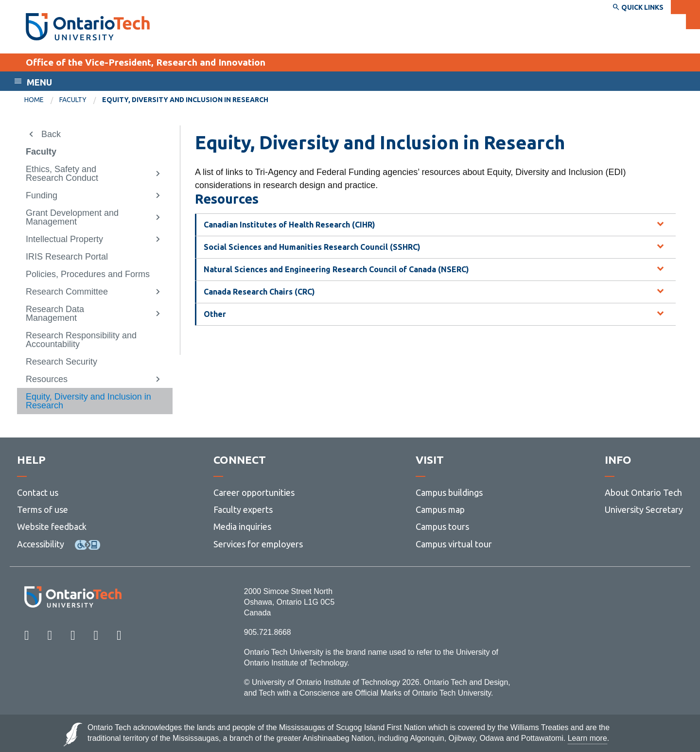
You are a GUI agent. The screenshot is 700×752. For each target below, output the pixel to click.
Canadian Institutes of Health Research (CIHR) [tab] (289, 225)
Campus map (440, 509)
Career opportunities (254, 492)
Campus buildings (449, 492)
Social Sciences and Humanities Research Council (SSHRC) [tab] (312, 247)
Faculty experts (243, 509)
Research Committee (67, 292)
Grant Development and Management (72, 217)
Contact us (38, 492)
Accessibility (41, 544)
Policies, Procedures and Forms (88, 274)
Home (34, 100)
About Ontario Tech (643, 492)
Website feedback (52, 526)
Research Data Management (55, 314)
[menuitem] (42, 100)
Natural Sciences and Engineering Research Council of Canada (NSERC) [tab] (336, 269)
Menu (39, 82)
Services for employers (258, 544)
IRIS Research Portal (67, 257)
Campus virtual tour (454, 544)
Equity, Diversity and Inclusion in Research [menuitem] (185, 100)
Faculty (73, 100)
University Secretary (644, 509)
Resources (47, 379)
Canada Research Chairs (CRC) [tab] (259, 292)
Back (51, 134)
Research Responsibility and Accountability (81, 340)
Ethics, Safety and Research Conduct (62, 174)
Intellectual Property (64, 239)
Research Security (61, 362)
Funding (42, 195)
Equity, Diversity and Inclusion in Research (88, 401)
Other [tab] (215, 314)
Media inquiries (242, 526)
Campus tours (442, 526)
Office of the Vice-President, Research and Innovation (146, 62)
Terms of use (43, 509)
